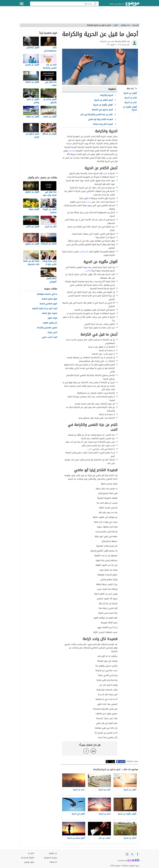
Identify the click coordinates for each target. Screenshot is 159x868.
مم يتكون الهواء (50, 323)
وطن (105, 173)
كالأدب (88, 271)
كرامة (100, 737)
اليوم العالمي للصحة (48, 304)
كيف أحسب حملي (50, 337)
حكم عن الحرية (131, 102)
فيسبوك (122, 762)
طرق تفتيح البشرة (49, 299)
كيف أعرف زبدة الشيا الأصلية (45, 309)
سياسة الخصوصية (50, 858)
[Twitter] (132, 854)
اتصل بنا (31, 853)
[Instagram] (127, 854)
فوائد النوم (52, 318)
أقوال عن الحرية (130, 93)
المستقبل (84, 252)
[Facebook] (137, 854)
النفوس (102, 632)
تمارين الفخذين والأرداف (47, 328)
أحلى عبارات (52, 333)
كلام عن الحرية (131, 98)
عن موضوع (53, 853)
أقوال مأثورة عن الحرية (130, 108)
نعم (93, 751)
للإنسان (72, 151)
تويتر (113, 762)
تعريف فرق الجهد (49, 313)
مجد (106, 361)
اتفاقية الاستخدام (28, 858)
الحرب (90, 449)
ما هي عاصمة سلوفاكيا (47, 294)
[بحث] (95, 4)
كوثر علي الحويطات (107, 41)
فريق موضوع (29, 862)
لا (86, 751)
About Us (53, 862)
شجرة (89, 202)
